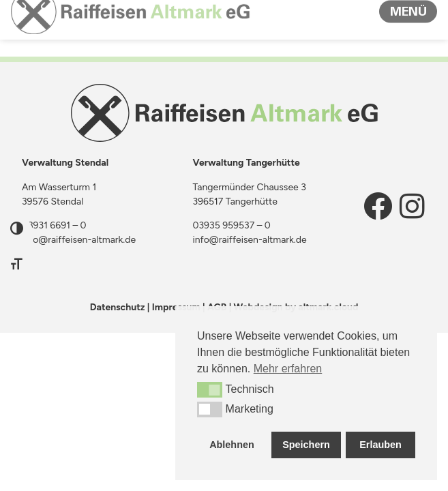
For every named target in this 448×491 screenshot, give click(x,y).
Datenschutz (118, 307)
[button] (210, 389)
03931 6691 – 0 (54, 225)
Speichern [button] (306, 445)
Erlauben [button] (380, 445)
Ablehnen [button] (232, 445)
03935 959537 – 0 (232, 225)
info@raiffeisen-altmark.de (79, 240)
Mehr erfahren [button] (288, 369)
